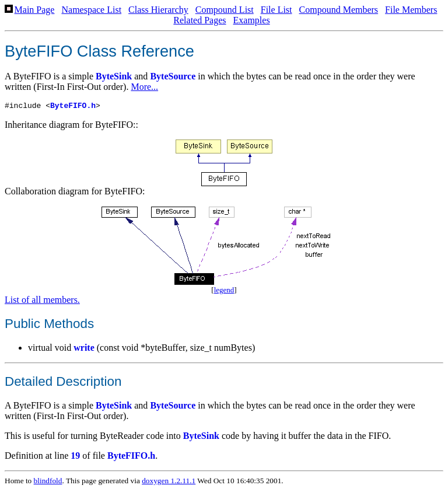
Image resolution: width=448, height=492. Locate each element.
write (84, 349)
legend (224, 292)
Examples (252, 20)
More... (144, 87)
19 (75, 457)
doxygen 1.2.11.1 (169, 482)
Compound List (225, 10)
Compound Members (339, 10)
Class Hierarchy (158, 10)
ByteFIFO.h (73, 107)
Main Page (35, 10)
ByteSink (114, 76)
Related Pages (199, 20)
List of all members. (42, 301)
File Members (411, 10)
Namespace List (91, 10)
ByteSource (173, 76)
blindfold (48, 482)
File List (276, 10)
